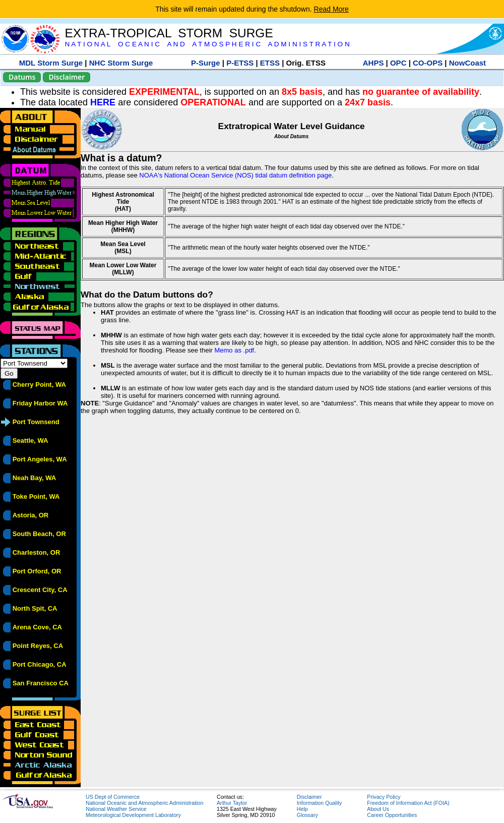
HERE (103, 102)
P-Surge (206, 63)
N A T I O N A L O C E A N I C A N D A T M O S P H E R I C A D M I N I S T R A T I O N (207, 44)
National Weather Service (116, 809)
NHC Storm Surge (121, 63)
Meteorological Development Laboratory (133, 815)
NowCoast (467, 63)
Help (302, 809)
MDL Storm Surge (51, 63)
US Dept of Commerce (113, 797)
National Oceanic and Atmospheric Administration (144, 803)
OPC (398, 63)
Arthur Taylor (232, 803)
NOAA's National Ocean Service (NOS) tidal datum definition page (235, 175)
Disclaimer (67, 77)
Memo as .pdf (234, 350)
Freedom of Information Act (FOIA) (408, 803)
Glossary (307, 815)
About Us (378, 809)
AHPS (373, 63)
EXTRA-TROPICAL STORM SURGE (169, 33)
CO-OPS (428, 63)
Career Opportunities (392, 815)
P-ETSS (240, 63)
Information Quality (319, 803)
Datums (22, 77)
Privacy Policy (384, 797)
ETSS (270, 63)
